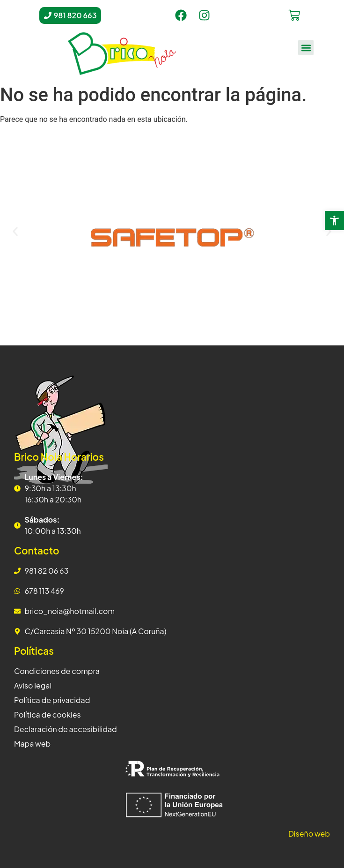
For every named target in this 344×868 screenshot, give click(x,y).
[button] (306, 48)
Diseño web (309, 834)
